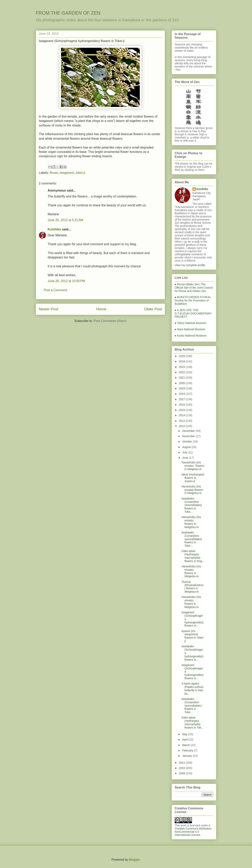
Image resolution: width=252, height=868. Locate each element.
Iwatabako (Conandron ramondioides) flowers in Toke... (192, 505)
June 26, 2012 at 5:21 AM (65, 220)
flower (54, 173)
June (185, 458)
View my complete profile (190, 265)
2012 (182, 426)
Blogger (134, 860)
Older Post (153, 309)
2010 (182, 768)
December (189, 431)
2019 (182, 388)
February (188, 750)
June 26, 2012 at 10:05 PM (66, 281)
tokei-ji (81, 173)
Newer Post (49, 309)
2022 (182, 372)
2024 (182, 361)
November (189, 436)
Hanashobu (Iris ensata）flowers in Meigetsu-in (193, 466)
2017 (182, 399)
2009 (182, 773)
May (185, 734)
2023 (182, 367)
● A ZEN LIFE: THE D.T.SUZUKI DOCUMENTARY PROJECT (193, 313)
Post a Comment (55, 290)
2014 (182, 415)
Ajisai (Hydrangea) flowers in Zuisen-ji (193, 478)
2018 (182, 394)
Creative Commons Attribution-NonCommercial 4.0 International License (193, 832)
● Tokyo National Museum (191, 323)
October (187, 441)
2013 (182, 421)
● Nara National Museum (190, 329)
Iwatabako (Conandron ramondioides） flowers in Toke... (193, 706)
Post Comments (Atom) (110, 321)
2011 (182, 763)
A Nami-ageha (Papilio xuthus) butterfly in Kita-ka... (193, 688)
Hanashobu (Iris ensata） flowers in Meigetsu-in (191, 522)
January (187, 756)
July (185, 452)
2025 (182, 356)
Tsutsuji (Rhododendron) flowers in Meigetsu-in (193, 587)
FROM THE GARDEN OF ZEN (68, 13)
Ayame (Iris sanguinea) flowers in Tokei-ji (193, 636)
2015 (182, 410)
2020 (182, 383)
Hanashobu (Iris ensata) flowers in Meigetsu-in (192, 490)
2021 (182, 378)
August (187, 447)
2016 (182, 405)
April (185, 740)
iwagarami (67, 173)
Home (101, 309)
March (186, 745)
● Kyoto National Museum (190, 336)
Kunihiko (54, 229)
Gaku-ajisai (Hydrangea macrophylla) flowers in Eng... (193, 556)
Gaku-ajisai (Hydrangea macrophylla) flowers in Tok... (192, 722)
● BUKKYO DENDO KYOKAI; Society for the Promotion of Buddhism (193, 300)
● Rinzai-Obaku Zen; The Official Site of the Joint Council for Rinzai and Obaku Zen (194, 288)
